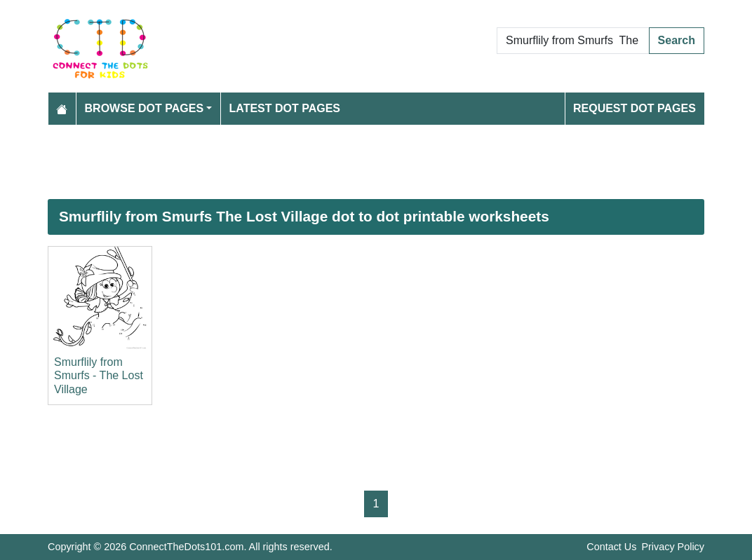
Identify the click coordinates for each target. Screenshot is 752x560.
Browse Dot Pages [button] (145, 108)
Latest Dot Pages (285, 108)
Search (677, 40)
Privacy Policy (673, 547)
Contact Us (611, 547)
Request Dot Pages (634, 108)
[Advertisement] (376, 162)
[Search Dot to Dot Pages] (573, 41)
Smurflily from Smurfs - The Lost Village (99, 375)
